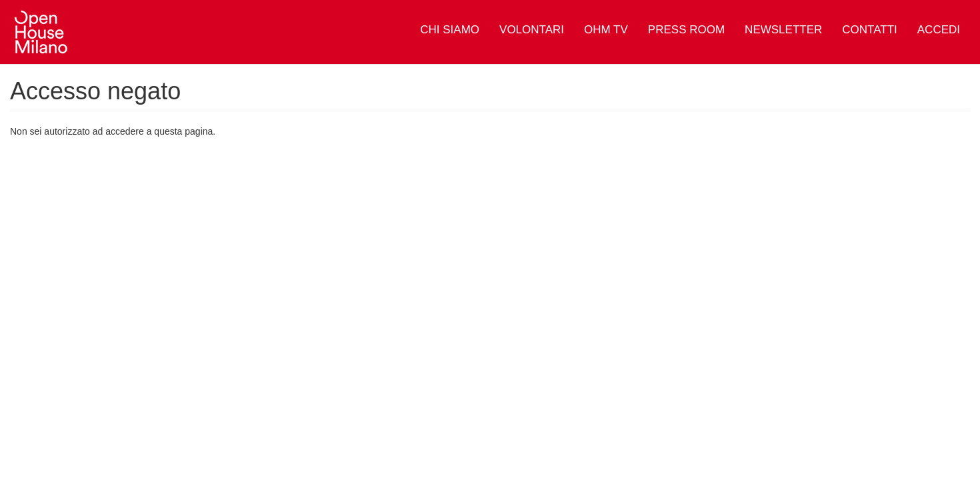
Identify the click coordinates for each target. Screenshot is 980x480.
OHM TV (606, 30)
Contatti (869, 30)
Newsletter (783, 30)
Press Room (686, 30)
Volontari (532, 30)
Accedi (939, 30)
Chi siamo (450, 30)
